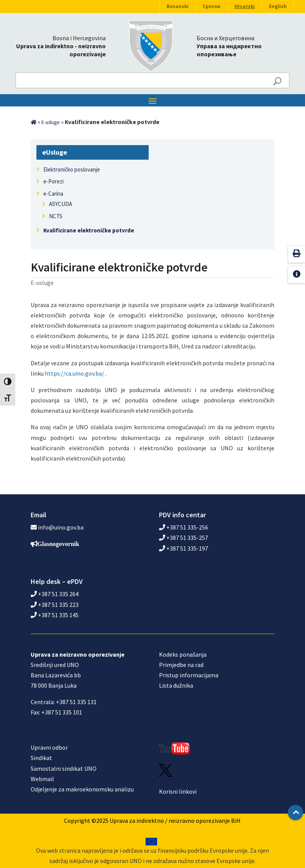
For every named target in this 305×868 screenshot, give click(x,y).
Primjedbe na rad (181, 665)
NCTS (56, 216)
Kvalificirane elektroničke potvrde (89, 230)
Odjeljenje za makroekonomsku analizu (82, 789)
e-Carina (53, 194)
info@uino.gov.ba (61, 527)
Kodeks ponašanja (183, 654)
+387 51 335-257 (184, 538)
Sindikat (41, 758)
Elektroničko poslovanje (72, 169)
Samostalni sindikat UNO (64, 768)
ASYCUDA (61, 204)
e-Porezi (53, 181)
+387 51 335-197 (184, 548)
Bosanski (178, 7)
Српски (212, 7)
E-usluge (51, 122)
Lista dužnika (176, 685)
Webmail (42, 779)
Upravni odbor (49, 747)
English (278, 7)
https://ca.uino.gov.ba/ (75, 373)
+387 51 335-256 (184, 527)
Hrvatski (245, 7)
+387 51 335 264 (55, 594)
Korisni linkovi (178, 791)
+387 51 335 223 (55, 605)
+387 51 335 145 (55, 615)
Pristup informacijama (189, 675)
